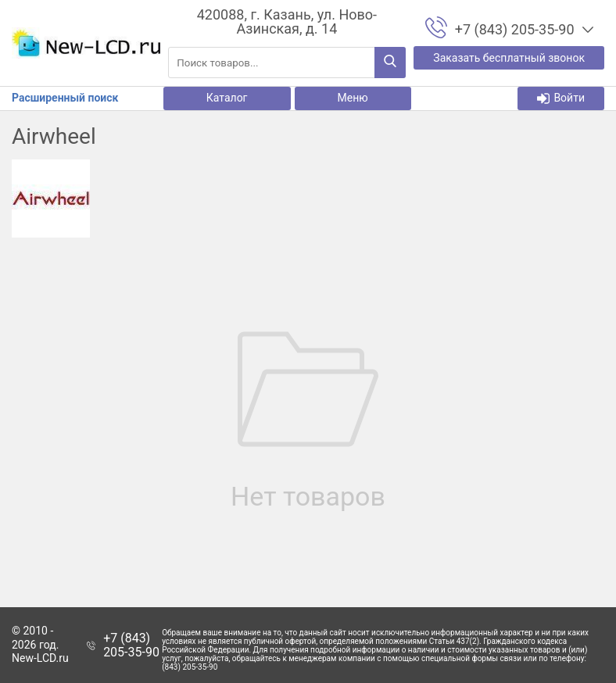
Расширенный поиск (65, 98)
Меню (353, 98)
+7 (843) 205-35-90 (131, 645)
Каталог (227, 98)
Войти (561, 98)
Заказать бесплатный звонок (509, 58)
